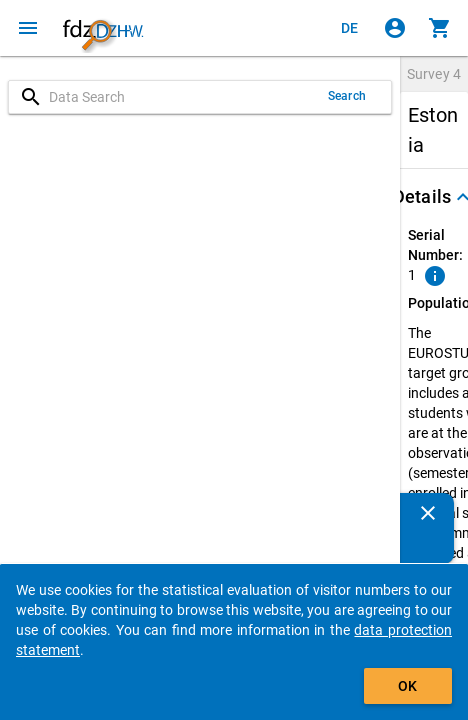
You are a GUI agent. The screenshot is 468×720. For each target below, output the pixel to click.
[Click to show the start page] (103, 28)
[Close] (428, 513)
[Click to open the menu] (28, 28)
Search (347, 96)
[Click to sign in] (395, 28)
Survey (434, 74)
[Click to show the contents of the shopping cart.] (440, 28)
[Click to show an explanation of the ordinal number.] (435, 276)
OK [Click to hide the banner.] (407, 686)
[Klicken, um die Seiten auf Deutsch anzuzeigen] (350, 28)
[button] (434, 197)
